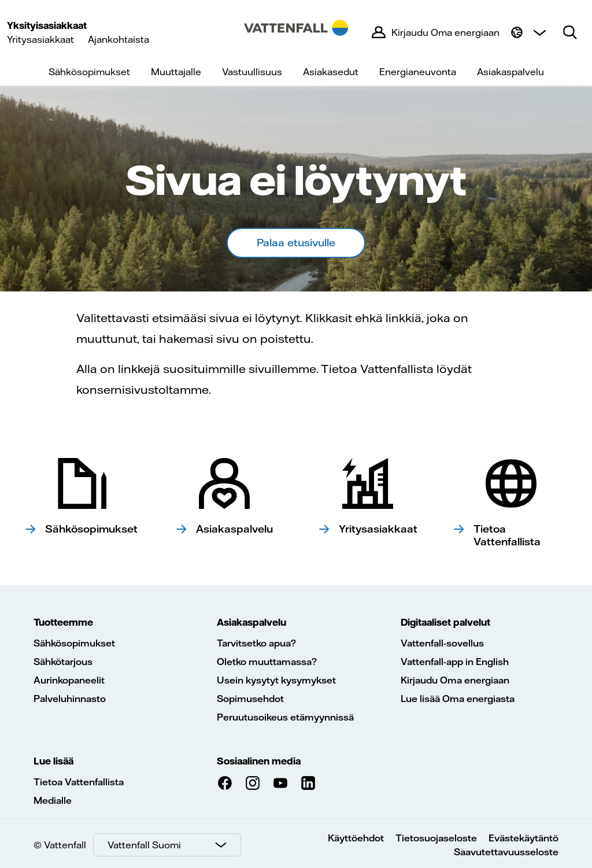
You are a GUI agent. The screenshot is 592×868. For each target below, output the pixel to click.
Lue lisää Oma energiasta (458, 699)
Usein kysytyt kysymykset (276, 680)
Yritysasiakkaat (40, 39)
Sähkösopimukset (89, 72)
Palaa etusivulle (296, 243)
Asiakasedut (331, 72)
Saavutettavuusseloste (506, 852)
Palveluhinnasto (70, 699)
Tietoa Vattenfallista (79, 782)
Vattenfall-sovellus (442, 643)
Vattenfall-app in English (455, 662)
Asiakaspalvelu (510, 72)
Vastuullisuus (252, 72)
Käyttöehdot (356, 838)
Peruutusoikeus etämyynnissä (285, 717)
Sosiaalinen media (259, 761)
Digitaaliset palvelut (445, 622)
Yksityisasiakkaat (47, 25)
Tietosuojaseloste (436, 838)
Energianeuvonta (418, 72)
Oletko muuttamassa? (267, 662)
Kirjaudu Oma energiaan (455, 680)
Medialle (53, 800)
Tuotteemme (63, 622)
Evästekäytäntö (523, 838)
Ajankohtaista (119, 39)
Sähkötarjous (63, 662)
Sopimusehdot (250, 699)
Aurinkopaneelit (69, 680)
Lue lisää (53, 761)
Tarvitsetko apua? (256, 643)
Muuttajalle (176, 72)
